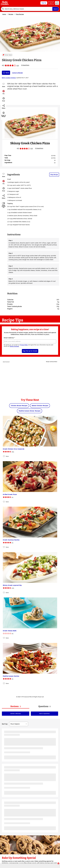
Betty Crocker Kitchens (9, 78)
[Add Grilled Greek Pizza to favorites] (4, 502)
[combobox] (27, 9)
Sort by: (5, 724)
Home (4, 14)
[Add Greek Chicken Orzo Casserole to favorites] (4, 456)
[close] (58, 864)
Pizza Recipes (20, 14)
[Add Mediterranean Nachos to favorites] (4, 683)
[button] (4, 92)
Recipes (11, 14)
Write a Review (16, 714)
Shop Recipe (54, 175)
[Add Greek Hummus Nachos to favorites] (4, 547)
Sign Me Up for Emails (30, 351)
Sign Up (44, 3)
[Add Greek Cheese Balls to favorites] (4, 638)
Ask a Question (44, 714)
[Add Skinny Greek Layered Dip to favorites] (4, 593)
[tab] (16, 706)
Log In (51, 3)
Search (56, 9)
